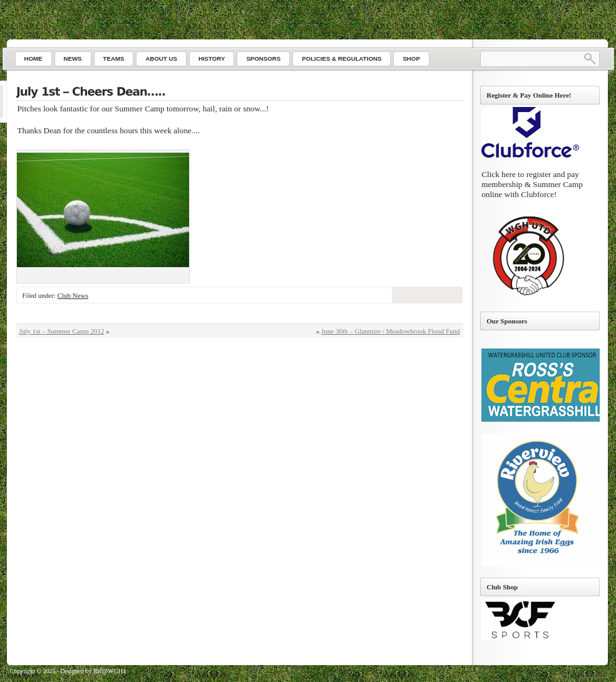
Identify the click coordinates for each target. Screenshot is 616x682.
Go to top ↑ (593, 675)
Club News (73, 295)
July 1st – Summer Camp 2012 (62, 331)
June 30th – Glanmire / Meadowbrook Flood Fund (391, 331)
